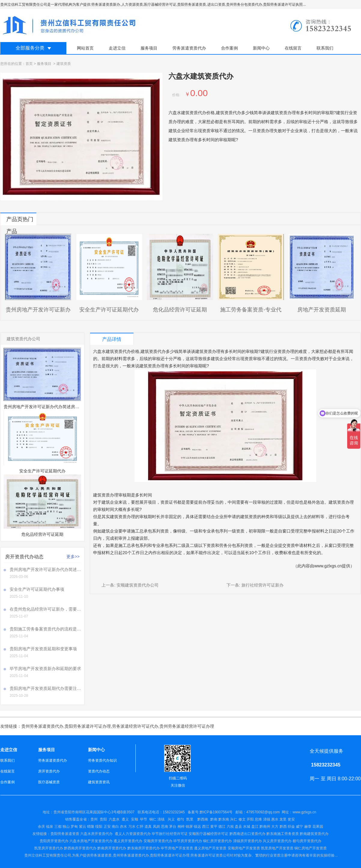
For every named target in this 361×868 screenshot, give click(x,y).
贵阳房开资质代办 (54, 841)
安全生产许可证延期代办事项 (37, 589)
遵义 (125, 819)
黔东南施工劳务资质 (283, 834)
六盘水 (114, 819)
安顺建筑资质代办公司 (138, 585)
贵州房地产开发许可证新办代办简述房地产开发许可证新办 (45, 569)
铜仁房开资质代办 (217, 841)
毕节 (144, 819)
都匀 (180, 819)
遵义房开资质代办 (128, 841)
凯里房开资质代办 (49, 848)
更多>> (73, 557)
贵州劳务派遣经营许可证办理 (187, 726)
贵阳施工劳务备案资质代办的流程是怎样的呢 (45, 629)
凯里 (190, 819)
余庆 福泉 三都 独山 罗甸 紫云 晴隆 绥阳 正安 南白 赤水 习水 (87, 827)
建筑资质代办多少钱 (159, 351)
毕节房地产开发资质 (177, 848)
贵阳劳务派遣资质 (56, 834)
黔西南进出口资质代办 (247, 834)
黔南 (214, 819)
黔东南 (224, 819)
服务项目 (149, 48)
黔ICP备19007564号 (216, 812)
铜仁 (153, 819)
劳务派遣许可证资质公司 (210, 855)
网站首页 (85, 48)
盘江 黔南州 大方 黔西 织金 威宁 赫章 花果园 (287, 827)
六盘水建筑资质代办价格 (116, 351)
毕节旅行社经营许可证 (170, 834)
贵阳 (103, 819)
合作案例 (229, 48)
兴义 (171, 819)
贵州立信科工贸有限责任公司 (48, 855)
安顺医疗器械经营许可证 (208, 834)
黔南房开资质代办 (112, 848)
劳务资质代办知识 (102, 760)
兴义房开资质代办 (277, 841)
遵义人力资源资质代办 (133, 834)
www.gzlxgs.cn (328, 566)
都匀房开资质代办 (307, 841)
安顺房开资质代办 (158, 841)
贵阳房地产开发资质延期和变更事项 (43, 649)
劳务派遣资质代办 (189, 48)
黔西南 (202, 819)
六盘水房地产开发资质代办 (91, 841)
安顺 (135, 819)
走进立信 (117, 48)
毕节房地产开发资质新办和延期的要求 (45, 669)
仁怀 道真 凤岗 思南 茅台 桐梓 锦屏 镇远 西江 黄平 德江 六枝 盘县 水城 (193, 827)
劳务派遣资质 (101, 855)
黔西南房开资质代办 (80, 848)
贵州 (94, 819)
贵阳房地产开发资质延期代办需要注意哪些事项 (45, 688)
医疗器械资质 (49, 782)
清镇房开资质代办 (247, 841)
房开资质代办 (49, 771)
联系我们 (325, 48)
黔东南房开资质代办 (144, 848)
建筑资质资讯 (99, 782)
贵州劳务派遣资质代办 (42, 726)
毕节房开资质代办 (188, 841)
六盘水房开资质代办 (97, 834)
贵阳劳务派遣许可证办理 (88, 726)
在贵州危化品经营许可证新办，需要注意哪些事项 (45, 609)
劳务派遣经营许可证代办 (135, 726)
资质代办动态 (99, 771)
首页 (29, 64)
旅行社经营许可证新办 (262, 585)
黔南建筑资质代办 (314, 834)
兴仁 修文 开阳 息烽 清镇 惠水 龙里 (258, 819)
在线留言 (293, 48)
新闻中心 (261, 48)
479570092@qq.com (263, 812)
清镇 (161, 819)
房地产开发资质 (214, 848)
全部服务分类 (30, 48)
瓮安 (292, 819)
